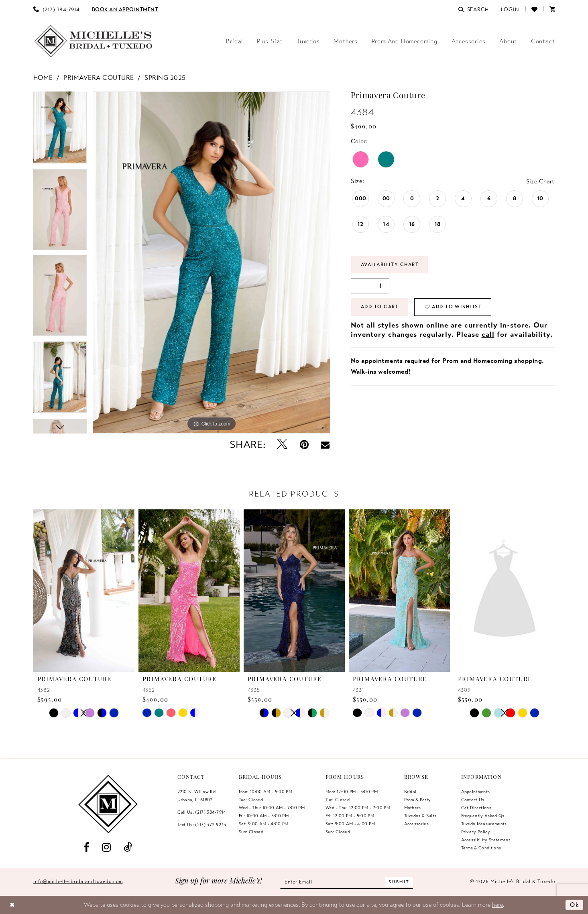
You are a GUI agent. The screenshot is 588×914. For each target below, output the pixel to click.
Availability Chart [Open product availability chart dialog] (391, 265)
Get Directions (476, 808)
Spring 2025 (165, 78)
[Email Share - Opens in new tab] (325, 445)
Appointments (476, 792)
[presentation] (84, 590)
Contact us (473, 800)
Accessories (417, 824)
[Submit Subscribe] (400, 882)
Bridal (410, 792)
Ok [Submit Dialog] (574, 905)
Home (43, 78)
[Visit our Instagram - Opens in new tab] (107, 848)
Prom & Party (418, 800)
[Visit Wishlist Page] (534, 9)
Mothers (413, 808)
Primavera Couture (99, 78)
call (488, 335)
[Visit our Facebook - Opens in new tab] (87, 848)
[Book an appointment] (125, 9)
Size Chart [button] (540, 181)
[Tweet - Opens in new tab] (282, 445)
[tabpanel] (60, 130)
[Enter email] (347, 882)
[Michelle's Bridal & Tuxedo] (94, 41)
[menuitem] (57, 9)
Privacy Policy (476, 832)
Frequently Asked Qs (483, 816)
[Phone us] (57, 9)
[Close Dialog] (12, 905)
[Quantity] (370, 286)
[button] (510, 9)
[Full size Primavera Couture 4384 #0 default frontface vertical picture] (212, 263)
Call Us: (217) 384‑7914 (202, 812)
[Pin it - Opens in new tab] (304, 445)
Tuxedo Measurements (484, 824)
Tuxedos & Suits (420, 816)
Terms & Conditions (481, 848)
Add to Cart (380, 307)
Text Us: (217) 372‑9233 (202, 824)
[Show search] (474, 9)
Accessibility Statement (486, 840)
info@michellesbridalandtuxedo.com (78, 881)
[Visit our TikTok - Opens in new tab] (128, 848)
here (497, 905)
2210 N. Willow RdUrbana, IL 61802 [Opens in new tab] (197, 796)
